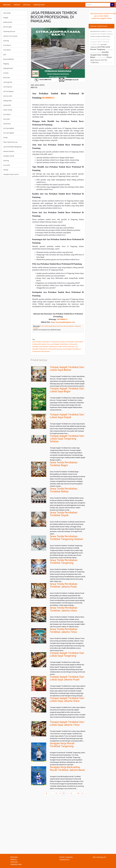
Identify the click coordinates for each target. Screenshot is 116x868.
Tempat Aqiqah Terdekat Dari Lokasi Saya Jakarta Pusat (67, 678)
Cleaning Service (9, 31)
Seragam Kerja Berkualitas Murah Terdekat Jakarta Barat (67, 768)
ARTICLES (27, 5)
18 (71, 793)
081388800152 (48, 98)
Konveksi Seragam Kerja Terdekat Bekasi (99, 55)
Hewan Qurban (9, 151)
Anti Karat (7, 13)
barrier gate (8, 27)
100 (78, 793)
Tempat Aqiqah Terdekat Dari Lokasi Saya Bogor (67, 390)
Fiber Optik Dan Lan (10, 142)
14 (56, 793)
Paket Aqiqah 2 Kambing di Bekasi (106, 63)
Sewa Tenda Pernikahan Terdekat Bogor (64, 464)
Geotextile (7, 105)
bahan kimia (8, 22)
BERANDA (7, 5)
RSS (94, 857)
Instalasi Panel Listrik (11, 174)
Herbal (6, 170)
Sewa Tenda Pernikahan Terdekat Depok (64, 514)
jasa (5, 54)
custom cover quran (10, 36)
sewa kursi (7, 124)
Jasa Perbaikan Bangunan (12, 147)
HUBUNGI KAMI (39, 5)
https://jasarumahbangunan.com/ (63, 322)
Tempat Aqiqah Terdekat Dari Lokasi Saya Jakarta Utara (67, 700)
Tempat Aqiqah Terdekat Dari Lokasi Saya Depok (67, 416)
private (6, 73)
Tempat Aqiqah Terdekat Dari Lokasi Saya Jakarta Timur (67, 723)
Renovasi (7, 78)
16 (64, 793)
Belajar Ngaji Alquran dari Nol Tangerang (101, 60)
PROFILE (17, 5)
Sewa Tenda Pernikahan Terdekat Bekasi (64, 490)
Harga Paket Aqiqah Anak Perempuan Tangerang (100, 39)
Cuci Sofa (6, 165)
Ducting (6, 41)
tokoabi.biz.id (64, 860)
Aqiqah (6, 18)
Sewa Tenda (8, 110)
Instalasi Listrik (9, 156)
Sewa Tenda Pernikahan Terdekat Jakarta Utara (64, 609)
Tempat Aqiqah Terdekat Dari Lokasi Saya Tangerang (67, 654)
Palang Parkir (8, 68)
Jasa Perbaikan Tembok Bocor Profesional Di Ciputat (48, 342)
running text (8, 82)
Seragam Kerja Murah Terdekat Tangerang (62, 745)
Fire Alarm (7, 45)
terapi (5, 137)
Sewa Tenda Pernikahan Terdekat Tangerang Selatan (66, 538)
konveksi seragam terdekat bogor (100, 36)
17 (67, 793)
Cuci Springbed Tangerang (101, 58)
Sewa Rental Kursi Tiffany (98, 31)
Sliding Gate (7, 101)
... (53, 793)
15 (60, 793)
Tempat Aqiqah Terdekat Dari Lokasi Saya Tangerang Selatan (67, 439)
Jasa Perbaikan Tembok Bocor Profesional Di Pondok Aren (57, 347)
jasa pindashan (9, 59)
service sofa (8, 96)
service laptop (8, 91)
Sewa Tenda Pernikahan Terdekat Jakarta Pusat (64, 585)
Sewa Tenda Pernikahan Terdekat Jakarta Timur (64, 630)
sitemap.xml (101, 857)
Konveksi (7, 119)
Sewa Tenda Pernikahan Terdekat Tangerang (64, 561)
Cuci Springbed (9, 128)
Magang (6, 64)
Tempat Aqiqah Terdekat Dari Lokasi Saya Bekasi (67, 368)
